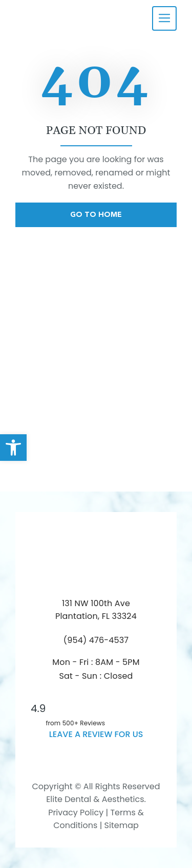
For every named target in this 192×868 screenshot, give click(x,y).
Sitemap (122, 825)
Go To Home (96, 214)
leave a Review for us (96, 734)
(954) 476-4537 (96, 640)
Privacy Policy (76, 813)
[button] (13, 448)
